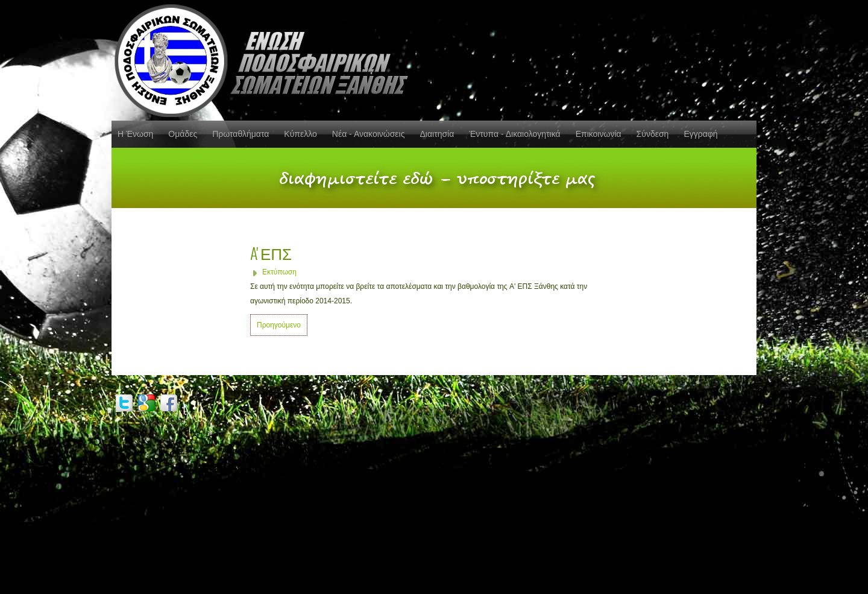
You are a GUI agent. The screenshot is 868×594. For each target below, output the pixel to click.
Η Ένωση (135, 134)
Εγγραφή (700, 134)
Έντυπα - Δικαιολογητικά (514, 134)
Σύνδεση (653, 134)
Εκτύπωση (279, 272)
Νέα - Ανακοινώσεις (369, 134)
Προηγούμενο (279, 325)
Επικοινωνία (599, 134)
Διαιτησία (437, 134)
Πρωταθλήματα (241, 134)
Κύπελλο (300, 134)
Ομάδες (183, 134)
